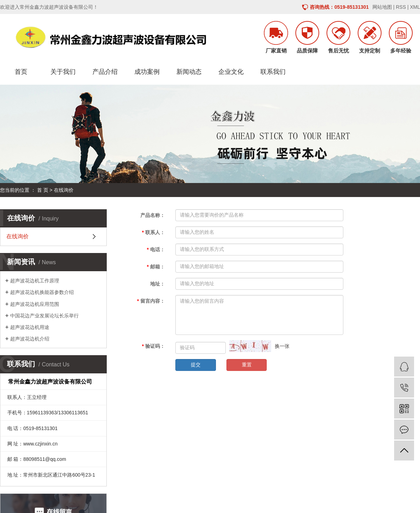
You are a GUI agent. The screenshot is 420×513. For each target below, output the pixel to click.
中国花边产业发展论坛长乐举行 (44, 316)
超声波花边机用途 (30, 327)
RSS (401, 7)
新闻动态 (189, 72)
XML (415, 7)
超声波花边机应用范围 (35, 304)
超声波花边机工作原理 (35, 281)
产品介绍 (105, 72)
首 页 (43, 190)
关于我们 (63, 72)
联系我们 (273, 72)
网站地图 (382, 7)
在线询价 (17, 236)
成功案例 (147, 72)
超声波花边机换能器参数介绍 (42, 292)
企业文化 (231, 72)
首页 (21, 72)
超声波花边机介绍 (30, 339)
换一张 (282, 346)
